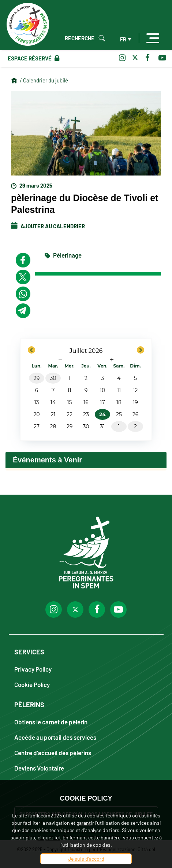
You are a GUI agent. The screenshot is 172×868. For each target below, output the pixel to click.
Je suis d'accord (86, 859)
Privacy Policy (33, 669)
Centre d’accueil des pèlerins (53, 752)
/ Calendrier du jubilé (44, 80)
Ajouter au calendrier (48, 226)
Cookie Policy (32, 684)
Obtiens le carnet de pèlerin (51, 722)
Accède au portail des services (55, 737)
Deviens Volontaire (39, 768)
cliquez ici (49, 837)
